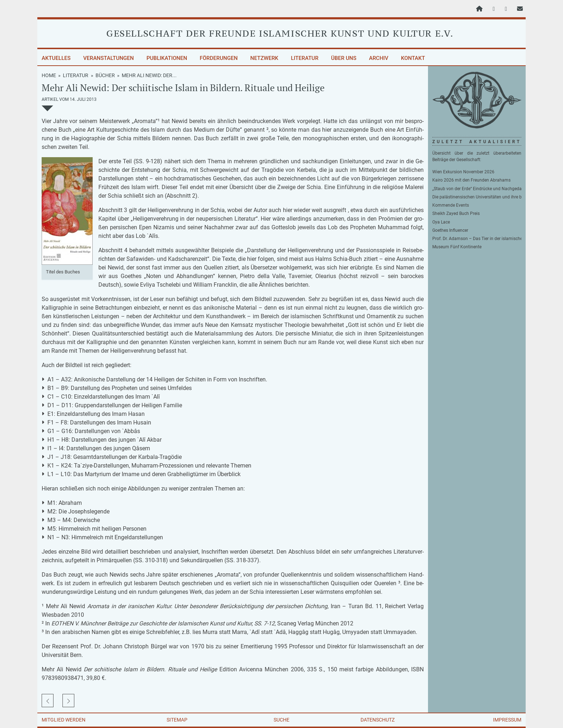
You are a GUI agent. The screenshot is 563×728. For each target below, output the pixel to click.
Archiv (379, 58)
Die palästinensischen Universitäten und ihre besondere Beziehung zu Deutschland (477, 197)
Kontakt (413, 58)
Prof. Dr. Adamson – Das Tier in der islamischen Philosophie (477, 239)
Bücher (105, 75)
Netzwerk (264, 58)
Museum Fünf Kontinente (457, 247)
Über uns (344, 58)
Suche (281, 720)
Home (49, 75)
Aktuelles (56, 58)
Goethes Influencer (450, 230)
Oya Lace (441, 222)
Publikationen (167, 58)
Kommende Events (451, 205)
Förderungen (219, 58)
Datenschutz (378, 720)
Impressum (507, 720)
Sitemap (177, 720)
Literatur (305, 58)
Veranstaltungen (109, 58)
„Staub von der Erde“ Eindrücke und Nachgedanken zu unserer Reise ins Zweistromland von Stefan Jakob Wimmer (477, 189)
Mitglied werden (64, 720)
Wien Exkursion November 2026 (463, 172)
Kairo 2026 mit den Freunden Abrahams (471, 180)
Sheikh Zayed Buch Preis (456, 213)
